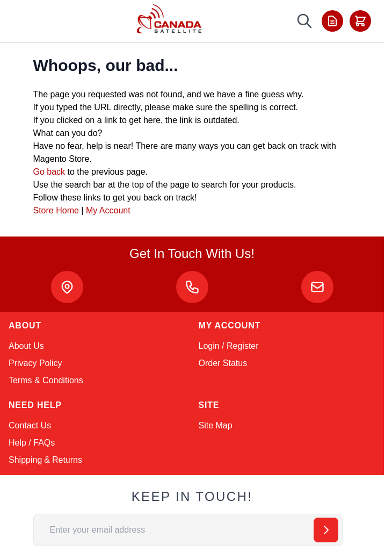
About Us (26, 346)
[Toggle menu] (23, 21)
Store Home (56, 210)
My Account (108, 210)
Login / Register (229, 346)
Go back (49, 172)
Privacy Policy (35, 363)
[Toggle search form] (304, 21)
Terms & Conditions (46, 380)
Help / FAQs (32, 443)
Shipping (25, 460)
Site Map (216, 425)
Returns (67, 460)
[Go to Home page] (169, 19)
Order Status (223, 363)
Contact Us (30, 425)
